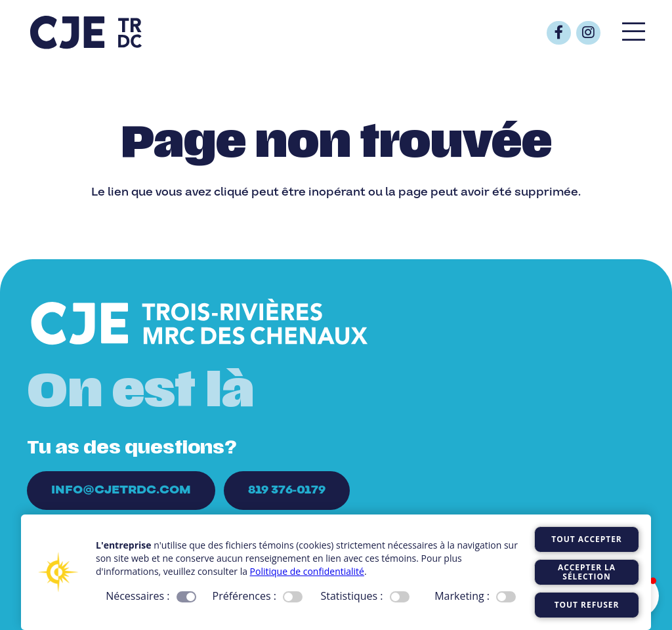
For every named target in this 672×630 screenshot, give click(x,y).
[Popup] (634, 33)
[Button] (559, 33)
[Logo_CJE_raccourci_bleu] (86, 33)
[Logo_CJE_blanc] (199, 324)
